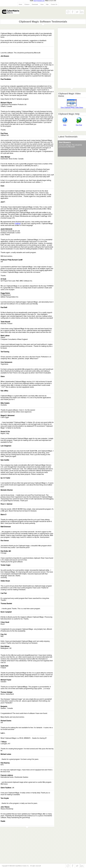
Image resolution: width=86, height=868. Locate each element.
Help (47, 4)
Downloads (35, 4)
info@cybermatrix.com (39, 1)
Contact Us (54, 4)
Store (42, 4)
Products (27, 4)
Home (20, 4)
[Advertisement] (72, 59)
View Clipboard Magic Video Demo (72, 107)
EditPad (18, 224)
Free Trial (79, 125)
